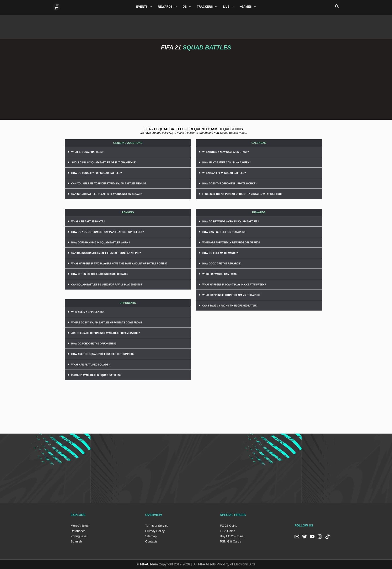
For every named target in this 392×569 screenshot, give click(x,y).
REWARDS (168, 7)
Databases (78, 531)
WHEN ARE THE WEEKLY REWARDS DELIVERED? (231, 243)
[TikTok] (328, 537)
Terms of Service (157, 526)
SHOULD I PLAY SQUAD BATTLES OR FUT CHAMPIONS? (104, 163)
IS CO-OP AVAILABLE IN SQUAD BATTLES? (96, 375)
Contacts (151, 541)
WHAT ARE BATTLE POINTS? (88, 222)
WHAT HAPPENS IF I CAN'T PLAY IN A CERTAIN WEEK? (234, 285)
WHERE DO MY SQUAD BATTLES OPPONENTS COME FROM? (107, 323)
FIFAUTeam (149, 564)
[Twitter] (305, 537)
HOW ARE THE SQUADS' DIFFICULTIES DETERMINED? (103, 354)
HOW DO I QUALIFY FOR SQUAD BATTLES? (97, 173)
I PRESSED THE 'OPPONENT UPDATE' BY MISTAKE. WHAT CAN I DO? (242, 194)
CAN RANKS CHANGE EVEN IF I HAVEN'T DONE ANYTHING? (106, 253)
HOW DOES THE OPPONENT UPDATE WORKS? (230, 184)
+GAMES (247, 7)
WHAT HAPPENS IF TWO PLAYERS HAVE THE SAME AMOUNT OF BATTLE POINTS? (119, 264)
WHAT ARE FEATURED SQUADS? (91, 365)
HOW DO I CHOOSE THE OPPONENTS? (94, 344)
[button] (128, 143)
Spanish (76, 541)
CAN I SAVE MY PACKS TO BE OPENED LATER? (230, 306)
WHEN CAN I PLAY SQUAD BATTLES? (224, 173)
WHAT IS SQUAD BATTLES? (88, 152)
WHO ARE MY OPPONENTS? (88, 312)
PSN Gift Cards (231, 541)
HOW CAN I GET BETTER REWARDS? (224, 232)
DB (187, 7)
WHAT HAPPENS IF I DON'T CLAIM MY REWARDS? (231, 295)
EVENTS (145, 7)
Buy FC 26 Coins (232, 536)
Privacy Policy (155, 531)
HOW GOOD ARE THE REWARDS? (222, 264)
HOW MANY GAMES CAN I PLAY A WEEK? (226, 163)
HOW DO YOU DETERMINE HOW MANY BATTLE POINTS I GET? (108, 232)
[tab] (128, 152)
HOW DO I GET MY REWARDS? (220, 253)
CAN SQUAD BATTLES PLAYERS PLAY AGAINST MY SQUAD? (107, 194)
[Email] (297, 537)
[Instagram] (320, 537)
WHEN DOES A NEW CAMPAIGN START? (226, 152)
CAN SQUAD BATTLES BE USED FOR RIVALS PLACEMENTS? (107, 285)
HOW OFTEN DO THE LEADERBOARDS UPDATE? (100, 274)
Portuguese (79, 536)
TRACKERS (207, 7)
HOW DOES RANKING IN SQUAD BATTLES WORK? (101, 243)
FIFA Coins (228, 531)
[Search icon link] (337, 7)
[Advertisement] (196, 26)
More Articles (80, 526)
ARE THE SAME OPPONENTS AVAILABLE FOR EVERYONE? (106, 333)
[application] (150, 7)
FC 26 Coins (229, 526)
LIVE (228, 7)
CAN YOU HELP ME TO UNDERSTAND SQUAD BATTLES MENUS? (109, 184)
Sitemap (151, 536)
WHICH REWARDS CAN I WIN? (220, 274)
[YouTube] (312, 537)
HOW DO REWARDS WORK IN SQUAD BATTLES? (231, 222)
